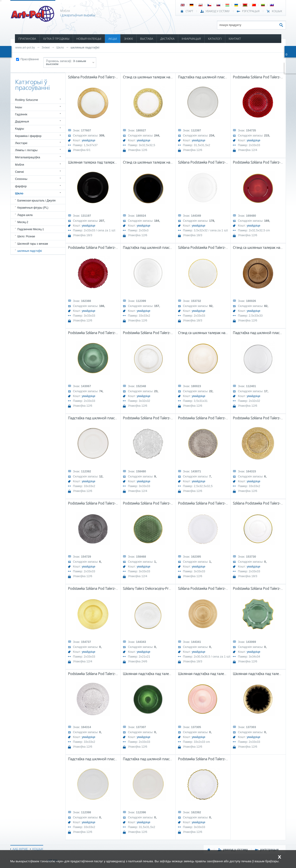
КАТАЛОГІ (215, 39)
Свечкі (20, 172)
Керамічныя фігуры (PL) (33, 208)
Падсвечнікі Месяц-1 (31, 229)
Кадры (20, 129)
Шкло (60, 47)
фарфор (21, 186)
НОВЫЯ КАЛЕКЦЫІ (89, 39)
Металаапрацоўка (28, 157)
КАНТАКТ (235, 39)
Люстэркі (21, 143)
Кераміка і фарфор (28, 136)
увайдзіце (89, 140)
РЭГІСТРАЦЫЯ (251, 11)
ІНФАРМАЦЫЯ (191, 39)
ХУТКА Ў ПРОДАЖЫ (56, 39)
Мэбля (20, 165)
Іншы (19, 107)
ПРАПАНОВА (27, 39)
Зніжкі (46, 47)
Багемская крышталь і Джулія (37, 201)
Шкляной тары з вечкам (33, 244)
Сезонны (21, 179)
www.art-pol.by (25, 47)
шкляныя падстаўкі (85, 47)
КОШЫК (277, 11)
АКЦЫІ (113, 39)
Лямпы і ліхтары (26, 150)
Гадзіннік (21, 114)
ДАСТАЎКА (167, 39)
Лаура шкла (25, 215)
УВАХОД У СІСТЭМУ (218, 11)
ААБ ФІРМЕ (20, 849)
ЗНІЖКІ (128, 39)
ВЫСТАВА (147, 39)
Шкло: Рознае (26, 236)
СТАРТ (189, 11)
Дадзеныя (22, 121)
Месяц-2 (23, 222)
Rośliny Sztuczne (27, 100)
